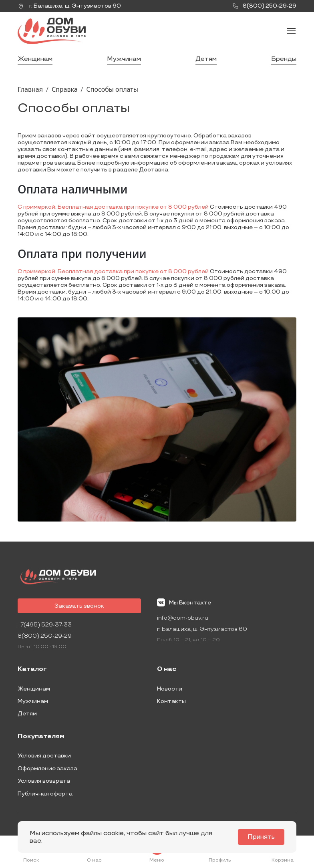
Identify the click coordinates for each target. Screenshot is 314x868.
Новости (170, 689)
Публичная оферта (45, 794)
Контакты (171, 701)
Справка (65, 89)
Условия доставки (44, 756)
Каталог (32, 669)
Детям (206, 59)
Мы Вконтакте (184, 602)
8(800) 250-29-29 (45, 636)
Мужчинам (124, 59)
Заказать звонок (79, 606)
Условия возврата (44, 781)
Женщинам (35, 59)
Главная (30, 89)
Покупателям (41, 737)
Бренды (284, 59)
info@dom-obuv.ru (183, 618)
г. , (69, 6)
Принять (261, 837)
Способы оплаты (112, 89)
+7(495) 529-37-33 (45, 625)
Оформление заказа (47, 768)
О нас (167, 669)
